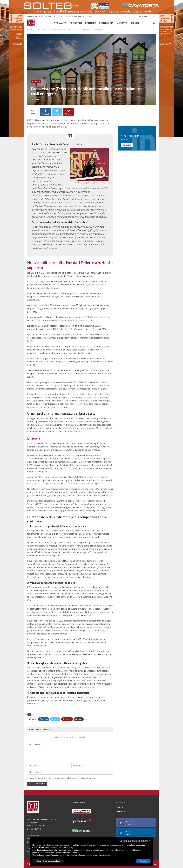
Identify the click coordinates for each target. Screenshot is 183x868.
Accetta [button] (143, 861)
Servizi (135, 23)
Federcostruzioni (52, 715)
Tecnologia (106, 23)
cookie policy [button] (68, 848)
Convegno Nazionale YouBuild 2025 (77, 16)
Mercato (122, 23)
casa (35, 715)
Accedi (143, 16)
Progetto (76, 23)
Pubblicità (58, 16)
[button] (135, 841)
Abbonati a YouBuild (35, 16)
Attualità (60, 23)
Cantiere (90, 23)
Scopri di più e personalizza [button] (48, 861)
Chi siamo (48, 16)
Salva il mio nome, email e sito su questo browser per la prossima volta (63, 778)
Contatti (120, 807)
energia (41, 715)
